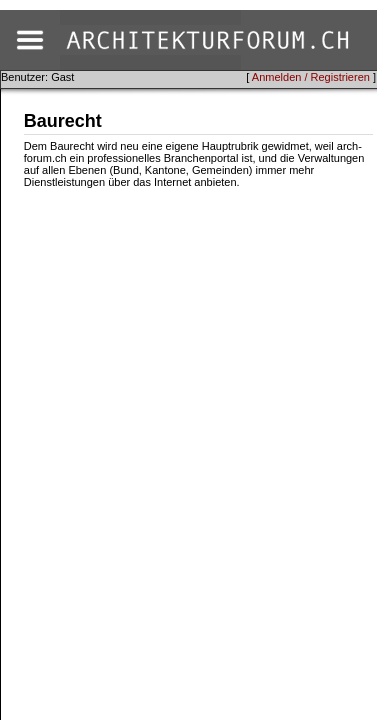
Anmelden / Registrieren (311, 77)
